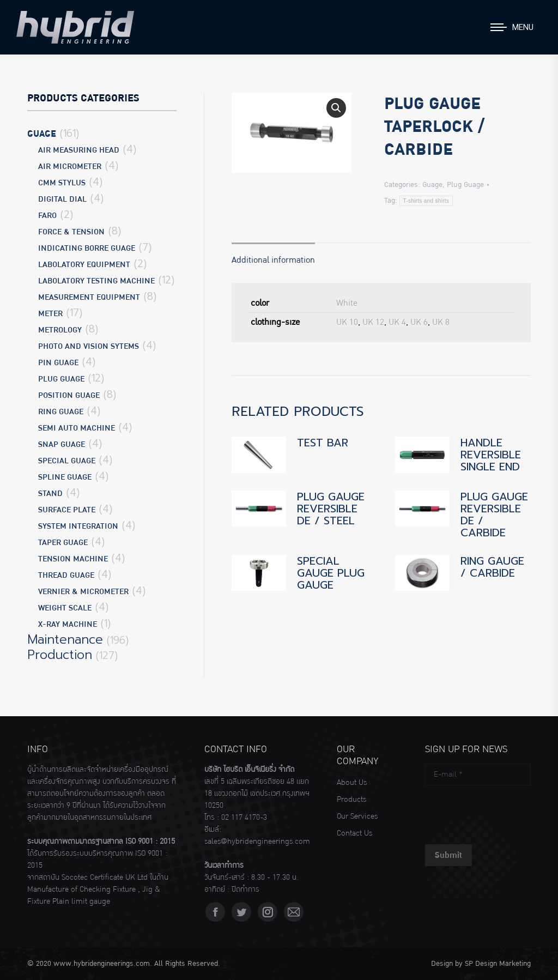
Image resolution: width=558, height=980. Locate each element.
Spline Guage (65, 477)
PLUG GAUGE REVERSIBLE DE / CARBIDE (494, 515)
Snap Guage (62, 444)
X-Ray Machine (68, 624)
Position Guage (69, 395)
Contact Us (354, 833)
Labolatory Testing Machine (96, 281)
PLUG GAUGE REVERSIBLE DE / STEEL (331, 509)
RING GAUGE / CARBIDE (492, 567)
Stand (50, 494)
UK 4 (397, 322)
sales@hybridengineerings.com (257, 842)
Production (60, 655)
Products (351, 800)
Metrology (60, 330)
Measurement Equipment (89, 297)
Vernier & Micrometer (83, 592)
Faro (47, 216)
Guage (432, 185)
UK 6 (419, 322)
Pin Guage (58, 363)
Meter (50, 314)
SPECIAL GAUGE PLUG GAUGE (331, 573)
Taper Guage (63, 543)
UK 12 (373, 322)
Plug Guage (465, 185)
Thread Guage (66, 575)
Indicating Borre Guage (87, 248)
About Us (352, 783)
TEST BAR (323, 443)
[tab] (273, 255)
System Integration (78, 526)
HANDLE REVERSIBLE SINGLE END (491, 455)
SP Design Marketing (498, 964)
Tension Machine (73, 559)
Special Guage (67, 461)
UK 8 (441, 322)
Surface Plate (67, 510)
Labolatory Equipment (84, 265)
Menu (523, 27)
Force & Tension (71, 232)
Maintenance (65, 640)
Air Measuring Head (79, 150)
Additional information (273, 260)
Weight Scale (65, 608)
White (347, 303)
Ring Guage (61, 412)
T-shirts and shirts (426, 201)
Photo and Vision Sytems (89, 346)
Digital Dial (62, 199)
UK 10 (347, 322)
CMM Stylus (62, 183)
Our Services (357, 816)
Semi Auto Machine (77, 428)
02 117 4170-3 (244, 818)
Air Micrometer (70, 167)
